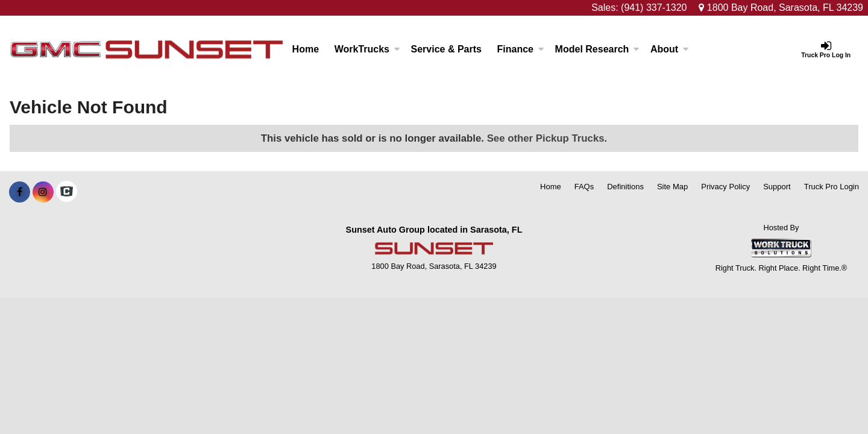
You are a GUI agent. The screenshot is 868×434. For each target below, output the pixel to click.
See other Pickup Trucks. (547, 138)
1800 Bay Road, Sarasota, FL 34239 (781, 8)
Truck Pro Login (832, 187)
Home (306, 49)
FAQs (584, 187)
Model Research (598, 49)
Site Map (672, 187)
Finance (521, 49)
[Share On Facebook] (20, 192)
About (670, 49)
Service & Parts (446, 49)
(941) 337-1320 (654, 8)
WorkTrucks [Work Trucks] (367, 49)
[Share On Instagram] (43, 192)
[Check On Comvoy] (67, 192)
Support (777, 187)
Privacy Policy (725, 187)
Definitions (625, 187)
